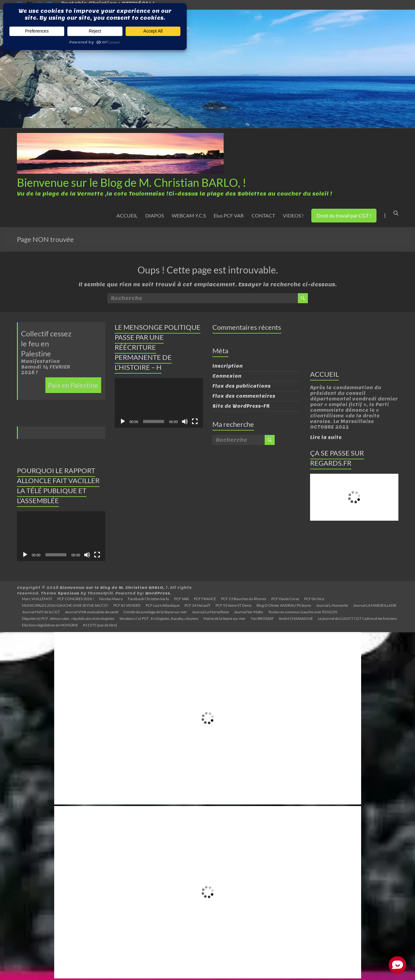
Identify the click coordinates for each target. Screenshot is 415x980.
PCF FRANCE (205, 599)
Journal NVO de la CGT (41, 612)
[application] (61, 536)
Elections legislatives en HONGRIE (50, 625)
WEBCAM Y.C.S (189, 215)
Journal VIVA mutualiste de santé (92, 612)
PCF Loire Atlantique (163, 605)
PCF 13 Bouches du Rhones (244, 599)
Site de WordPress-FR (241, 406)
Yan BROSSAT (262, 618)
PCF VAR (182, 599)
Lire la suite (326, 437)
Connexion (227, 376)
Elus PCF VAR (229, 215)
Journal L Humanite (332, 605)
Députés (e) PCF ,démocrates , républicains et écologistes (68, 618)
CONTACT (263, 215)
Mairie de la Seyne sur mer (224, 618)
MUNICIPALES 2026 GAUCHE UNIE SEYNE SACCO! (65, 605)
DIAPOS (155, 215)
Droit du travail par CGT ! (344, 215)
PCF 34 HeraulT (197, 605)
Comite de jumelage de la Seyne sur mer (155, 612)
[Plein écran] (97, 555)
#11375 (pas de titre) (100, 625)
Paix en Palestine (73, 385)
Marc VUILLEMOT (37, 599)
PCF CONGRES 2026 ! (76, 599)
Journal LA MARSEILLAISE (375, 605)
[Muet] (87, 555)
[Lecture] (25, 555)
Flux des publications (241, 386)
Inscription (228, 366)
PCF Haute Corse (285, 599)
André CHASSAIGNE (296, 618)
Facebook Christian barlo (148, 599)
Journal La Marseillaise (210, 612)
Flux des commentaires (244, 396)
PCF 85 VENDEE (127, 605)
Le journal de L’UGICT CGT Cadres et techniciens (357, 618)
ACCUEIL (127, 215)
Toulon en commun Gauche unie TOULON (303, 612)
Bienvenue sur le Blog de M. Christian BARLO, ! (132, 182)
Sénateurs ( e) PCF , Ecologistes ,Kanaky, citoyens (159, 618)
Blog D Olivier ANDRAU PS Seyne (284, 605)
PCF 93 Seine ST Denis (233, 605)
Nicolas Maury (111, 599)
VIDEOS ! (293, 215)
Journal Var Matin (249, 612)
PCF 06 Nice (314, 599)
